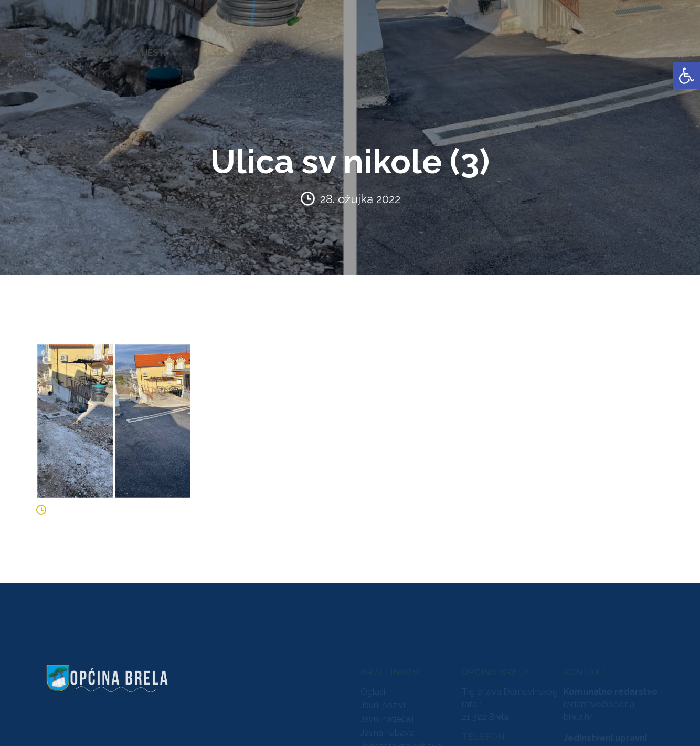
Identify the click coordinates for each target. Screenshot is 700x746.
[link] (686, 76)
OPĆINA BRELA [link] (41, 47)
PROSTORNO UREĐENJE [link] (549, 47)
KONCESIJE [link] (309, 47)
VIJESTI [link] (676, 47)
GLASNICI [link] (360, 47)
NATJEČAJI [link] (468, 47)
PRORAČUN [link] (413, 47)
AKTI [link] (267, 47)
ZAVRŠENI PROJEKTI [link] (206, 47)
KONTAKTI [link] (630, 47)
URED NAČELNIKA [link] (118, 47)
